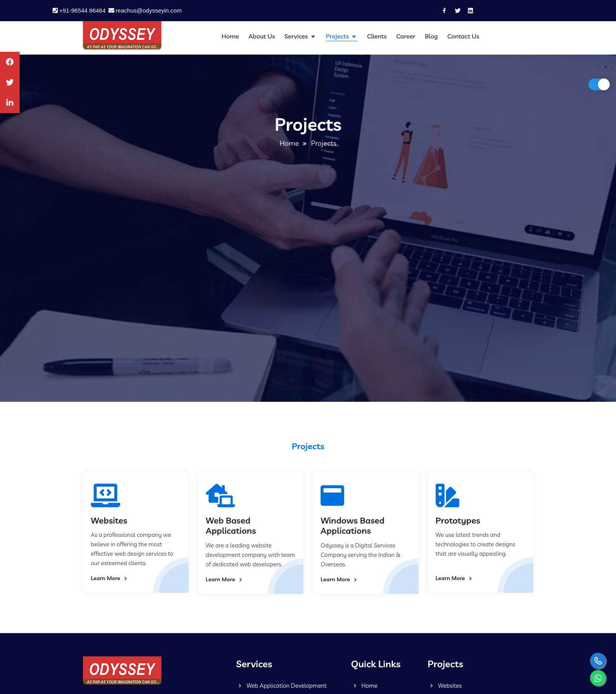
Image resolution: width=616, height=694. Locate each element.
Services (297, 36)
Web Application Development (281, 686)
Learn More (110, 579)
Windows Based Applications (353, 526)
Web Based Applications (231, 526)
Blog (432, 36)
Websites (109, 520)
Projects (338, 36)
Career (406, 36)
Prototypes (458, 520)
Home (230, 36)
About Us (262, 36)
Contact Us (463, 36)
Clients (377, 36)
